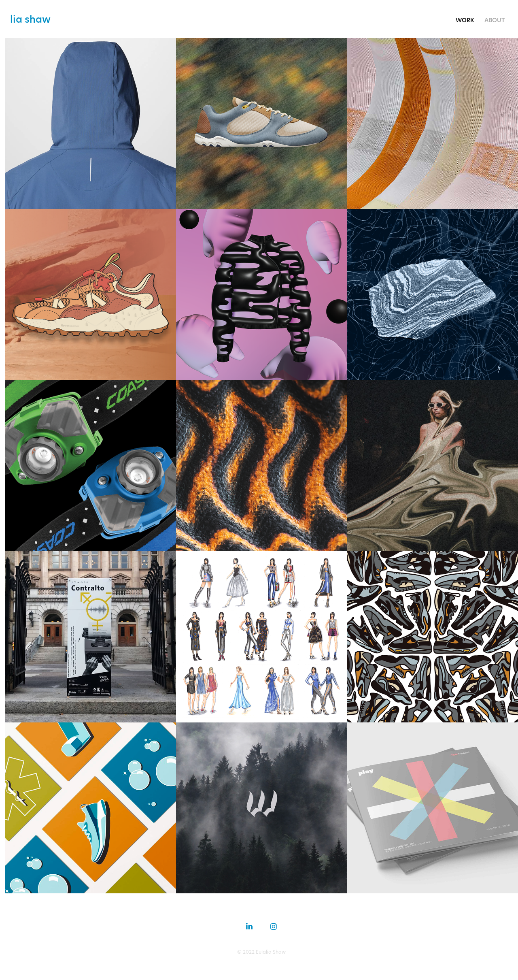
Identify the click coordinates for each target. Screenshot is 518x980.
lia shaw (30, 19)
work (465, 20)
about (495, 20)
